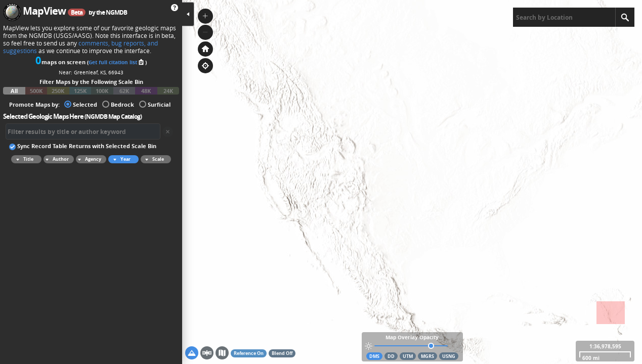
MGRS (427, 356)
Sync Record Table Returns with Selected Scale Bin (83, 146)
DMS (374, 356)
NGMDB (116, 12)
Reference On (249, 353)
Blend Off (282, 353)
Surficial (155, 104)
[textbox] (564, 17)
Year (120, 159)
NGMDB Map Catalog (113, 117)
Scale (153, 159)
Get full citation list (117, 62)
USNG (449, 356)
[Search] (625, 17)
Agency (89, 159)
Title (23, 159)
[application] (412, 182)
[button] (205, 16)
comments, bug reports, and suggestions (80, 47)
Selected (81, 104)
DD (391, 356)
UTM (408, 356)
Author (56, 159)
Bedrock (118, 104)
